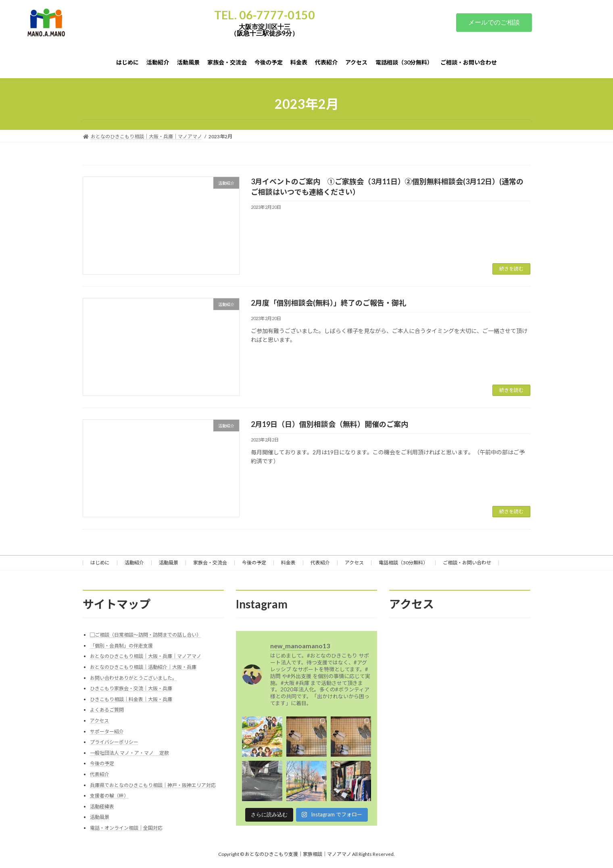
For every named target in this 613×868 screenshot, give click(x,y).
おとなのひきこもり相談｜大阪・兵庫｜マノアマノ (146, 656)
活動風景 (169, 563)
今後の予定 (254, 563)
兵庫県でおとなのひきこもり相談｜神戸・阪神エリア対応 (153, 785)
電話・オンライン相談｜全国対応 (126, 827)
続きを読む (511, 269)
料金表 (288, 563)
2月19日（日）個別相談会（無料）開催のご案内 (329, 424)
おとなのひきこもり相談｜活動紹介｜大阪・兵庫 (143, 667)
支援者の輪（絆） (109, 796)
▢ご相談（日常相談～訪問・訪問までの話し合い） (146, 635)
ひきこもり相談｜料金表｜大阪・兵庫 (131, 699)
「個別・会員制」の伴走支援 (121, 645)
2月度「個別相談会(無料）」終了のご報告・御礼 (328, 303)
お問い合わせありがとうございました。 (133, 678)
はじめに (100, 563)
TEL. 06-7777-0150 (265, 15)
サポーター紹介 (107, 731)
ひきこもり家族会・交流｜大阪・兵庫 (131, 688)
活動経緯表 (102, 806)
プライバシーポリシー (114, 742)
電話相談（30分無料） (403, 563)
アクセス (354, 563)
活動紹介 (134, 563)
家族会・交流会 (210, 563)
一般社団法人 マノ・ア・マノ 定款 (129, 752)
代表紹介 (320, 563)
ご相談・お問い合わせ (467, 563)
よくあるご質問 (107, 710)
